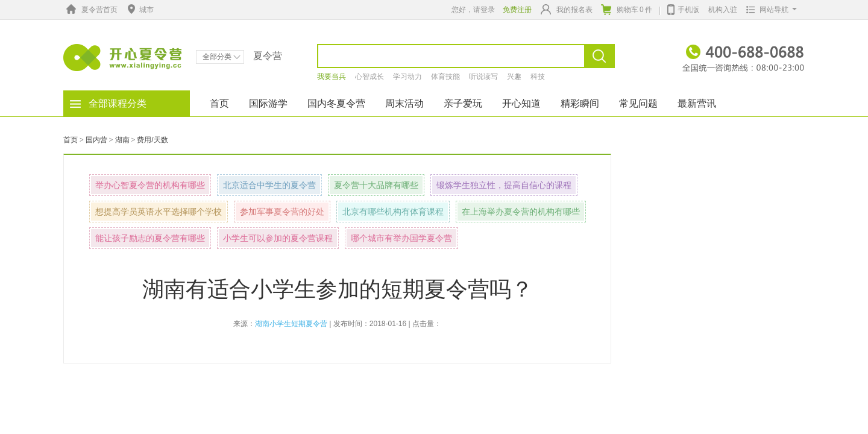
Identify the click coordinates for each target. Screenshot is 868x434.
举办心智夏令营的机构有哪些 (150, 185)
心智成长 (370, 77)
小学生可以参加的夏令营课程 (278, 238)
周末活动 (404, 103)
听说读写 (483, 77)
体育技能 (445, 77)
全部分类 (222, 57)
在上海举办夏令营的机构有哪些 (521, 212)
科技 (538, 77)
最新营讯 (697, 103)
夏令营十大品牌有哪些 (376, 185)
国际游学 (268, 103)
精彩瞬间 (580, 103)
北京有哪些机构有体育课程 (393, 212)
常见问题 (638, 103)
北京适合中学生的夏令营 (269, 185)
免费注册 (517, 10)
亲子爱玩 (463, 103)
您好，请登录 (473, 10)
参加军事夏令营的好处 (282, 212)
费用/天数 (152, 140)
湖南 (122, 140)
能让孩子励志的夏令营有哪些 (150, 238)
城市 (139, 10)
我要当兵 (332, 77)
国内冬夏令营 (336, 103)
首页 (219, 103)
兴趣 (514, 77)
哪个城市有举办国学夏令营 (401, 238)
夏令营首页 (90, 10)
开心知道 (521, 103)
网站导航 (769, 10)
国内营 (96, 140)
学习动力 (407, 77)
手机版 (683, 8)
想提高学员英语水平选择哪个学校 (159, 212)
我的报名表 (567, 9)
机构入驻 (723, 10)
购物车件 (627, 10)
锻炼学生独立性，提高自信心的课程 (504, 185)
